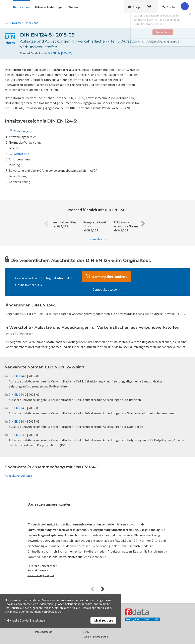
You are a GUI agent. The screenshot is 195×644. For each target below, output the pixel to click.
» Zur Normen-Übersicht (21, 23)
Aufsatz (27, 476)
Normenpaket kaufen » (107, 277)
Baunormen (21, 7)
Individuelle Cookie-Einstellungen (26, 620)
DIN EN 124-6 (16, 435)
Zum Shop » (98, 239)
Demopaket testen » (107, 289)
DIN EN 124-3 (16, 408)
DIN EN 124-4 (16, 421)
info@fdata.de (44, 632)
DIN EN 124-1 (16, 376)
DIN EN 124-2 (16, 395)
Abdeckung (12, 476)
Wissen (73, 7)
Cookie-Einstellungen (95, 637)
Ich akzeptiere (103, 620)
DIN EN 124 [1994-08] (60, 53)
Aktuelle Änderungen (49, 7)
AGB (88, 632)
